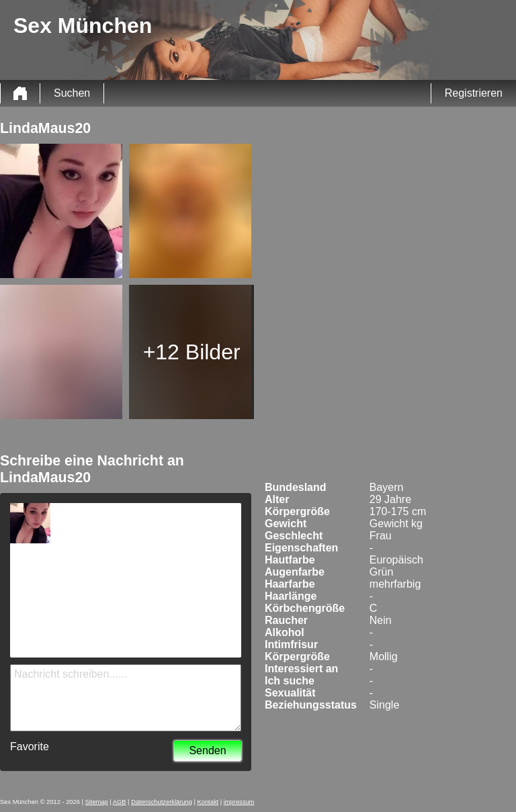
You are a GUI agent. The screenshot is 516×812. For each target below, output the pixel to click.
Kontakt (208, 802)
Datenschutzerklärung (162, 802)
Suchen (72, 93)
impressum (239, 802)
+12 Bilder (192, 352)
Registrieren (474, 93)
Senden (207, 751)
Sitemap (97, 802)
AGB (120, 802)
